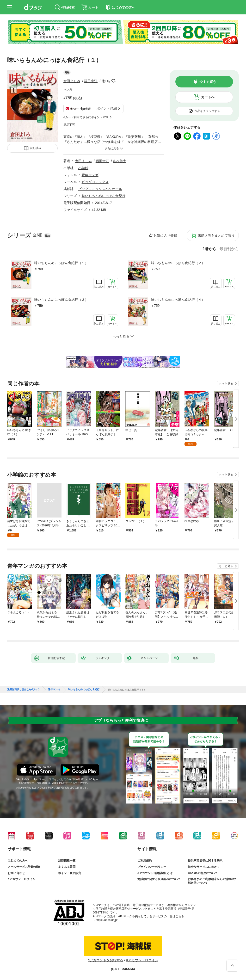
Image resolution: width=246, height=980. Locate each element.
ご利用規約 (145, 861)
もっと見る (226, 384)
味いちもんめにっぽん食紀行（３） (61, 300)
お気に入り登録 (165, 235)
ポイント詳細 (107, 108)
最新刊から (229, 249)
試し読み (36, 148)
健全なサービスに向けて (204, 867)
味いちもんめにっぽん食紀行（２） (178, 263)
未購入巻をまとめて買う (216, 235)
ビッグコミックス (95, 182)
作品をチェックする (207, 111)
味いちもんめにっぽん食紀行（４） (178, 300)
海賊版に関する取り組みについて (159, 879)
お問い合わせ (16, 873)
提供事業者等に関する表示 (205, 861)
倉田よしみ (72, 81)
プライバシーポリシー (152, 867)
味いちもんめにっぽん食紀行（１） (61, 263)
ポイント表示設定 (70, 873)
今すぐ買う (208, 82)
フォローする (113, 81)
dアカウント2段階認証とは (155, 873)
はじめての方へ (18, 861)
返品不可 (69, 125)
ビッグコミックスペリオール (100, 189)
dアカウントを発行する (105, 960)
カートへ (208, 97)
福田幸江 (91, 81)
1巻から (210, 249)
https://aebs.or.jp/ (107, 920)
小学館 (83, 168)
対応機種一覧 (67, 861)
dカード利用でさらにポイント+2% (86, 117)
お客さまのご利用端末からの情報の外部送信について (212, 881)
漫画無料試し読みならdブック (24, 690)
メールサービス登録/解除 (24, 867)
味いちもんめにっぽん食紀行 (104, 196)
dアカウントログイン (22, 879)
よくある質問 (67, 867)
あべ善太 (120, 161)
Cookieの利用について (203, 873)
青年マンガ (90, 175)
